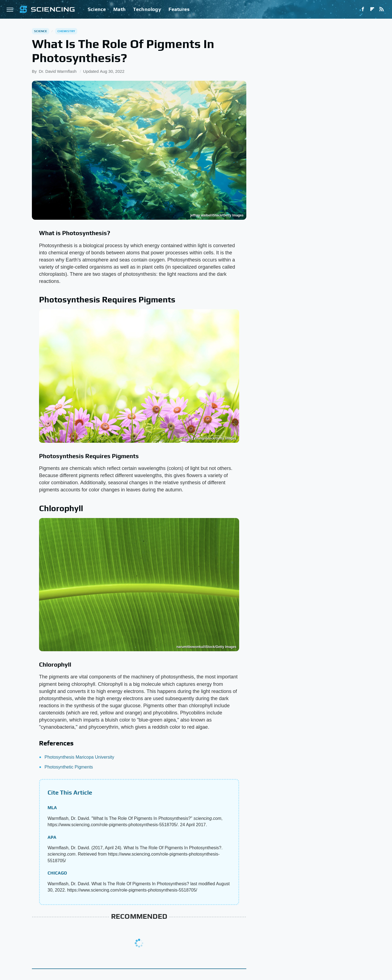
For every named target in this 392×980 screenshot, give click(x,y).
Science (97, 9)
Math (119, 9)
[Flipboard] (372, 9)
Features (179, 9)
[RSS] (382, 9)
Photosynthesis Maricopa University (79, 757)
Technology (147, 9)
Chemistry (66, 31)
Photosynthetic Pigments (69, 767)
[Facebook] (363, 9)
